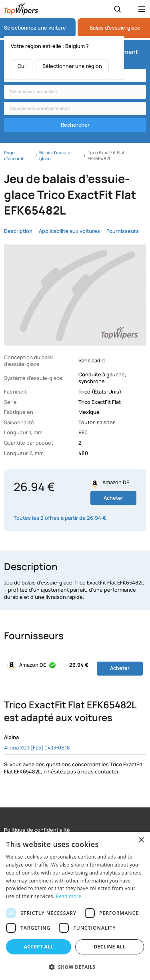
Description (18, 231)
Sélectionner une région (72, 66)
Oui (22, 66)
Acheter (113, 498)
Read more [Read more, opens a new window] (69, 896)
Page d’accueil (14, 155)
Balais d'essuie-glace (115, 28)
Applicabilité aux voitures (69, 231)
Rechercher (75, 125)
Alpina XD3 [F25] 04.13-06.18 (37, 747)
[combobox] (75, 92)
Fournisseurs (123, 231)
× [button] (141, 840)
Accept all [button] (39, 947)
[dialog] (75, 906)
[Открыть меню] (142, 9)
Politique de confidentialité (37, 830)
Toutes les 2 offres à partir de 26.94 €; (61, 518)
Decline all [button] (110, 947)
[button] (75, 967)
